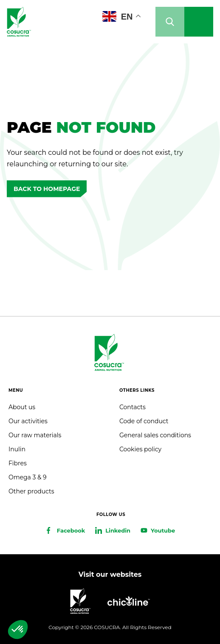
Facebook (71, 530)
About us (22, 407)
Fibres (18, 463)
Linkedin (118, 530)
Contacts (133, 407)
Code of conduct (144, 421)
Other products (31, 491)
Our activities (28, 421)
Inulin (17, 449)
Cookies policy (140, 449)
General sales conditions (155, 435)
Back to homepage (47, 189)
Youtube (163, 530)
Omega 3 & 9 (27, 477)
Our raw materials (35, 435)
